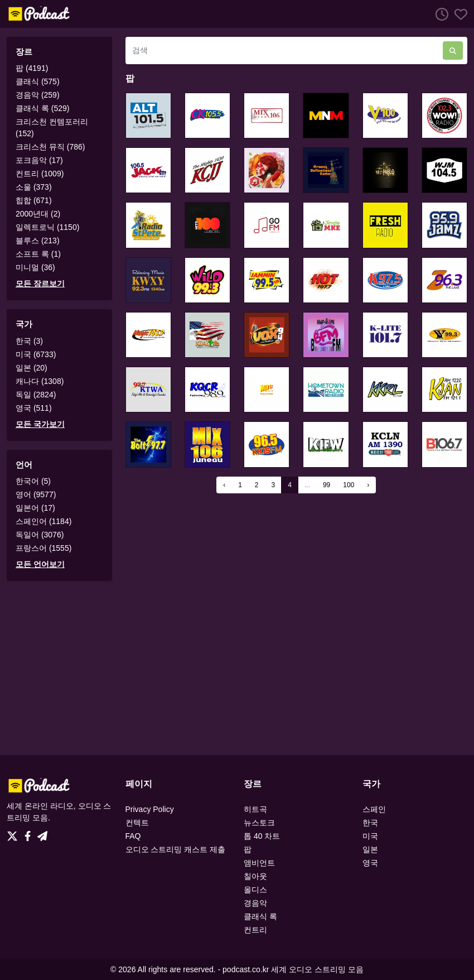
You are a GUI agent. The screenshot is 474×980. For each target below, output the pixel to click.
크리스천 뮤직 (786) (50, 147)
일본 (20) (32, 368)
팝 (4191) (32, 68)
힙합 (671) (34, 200)
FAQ (133, 836)
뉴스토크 (259, 823)
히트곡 (255, 809)
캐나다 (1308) (40, 381)
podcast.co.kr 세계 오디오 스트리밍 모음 (293, 969)
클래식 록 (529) (42, 108)
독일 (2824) (36, 395)
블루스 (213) (38, 241)
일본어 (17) (35, 508)
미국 (370, 836)
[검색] (284, 51)
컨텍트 (137, 823)
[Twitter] (14, 833)
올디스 (255, 890)
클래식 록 (260, 916)
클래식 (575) (38, 81)
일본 (370, 849)
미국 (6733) (36, 354)
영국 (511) (34, 408)
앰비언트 (259, 863)
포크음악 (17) (39, 160)
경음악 (255, 903)
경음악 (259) (38, 95)
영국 (370, 863)
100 (349, 485)
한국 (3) (29, 341)
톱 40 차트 (262, 836)
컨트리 (255, 930)
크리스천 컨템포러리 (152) (52, 128)
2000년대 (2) (38, 214)
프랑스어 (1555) (43, 548)
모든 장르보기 (40, 284)
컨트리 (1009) (40, 174)
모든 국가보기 (40, 424)
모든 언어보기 (40, 564)
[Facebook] (30, 833)
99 (327, 485)
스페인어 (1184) (43, 521)
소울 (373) (34, 187)
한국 (370, 823)
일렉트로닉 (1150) (47, 227)
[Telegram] (42, 833)
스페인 (374, 809)
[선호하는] (458, 14)
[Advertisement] (237, 668)
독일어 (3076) (40, 535)
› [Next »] (368, 485)
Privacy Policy (150, 809)
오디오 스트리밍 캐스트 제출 (176, 849)
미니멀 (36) (35, 267)
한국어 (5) (33, 481)
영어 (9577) (36, 494)
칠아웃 (255, 876)
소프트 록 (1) (38, 254)
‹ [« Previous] (224, 485)
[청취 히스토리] (439, 14)
